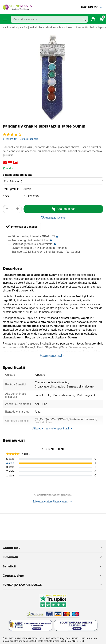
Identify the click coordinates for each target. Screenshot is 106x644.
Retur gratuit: (11, 189)
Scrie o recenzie (29, 139)
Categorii (5, 19)
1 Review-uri (10, 139)
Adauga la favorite (53, 218)
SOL (82, 641)
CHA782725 (31, 196)
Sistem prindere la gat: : (18, 175)
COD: (6, 196)
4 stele (10, 463)
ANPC (75, 641)
